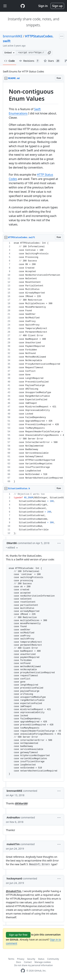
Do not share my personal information (34, 965)
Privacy (21, 959)
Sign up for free (18, 935)
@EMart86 (21, 803)
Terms (11, 959)
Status (41, 959)
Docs (19, 962)
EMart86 (12, 543)
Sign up (57, 6)
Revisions (29, 61)
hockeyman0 (14, 878)
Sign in (43, 6)
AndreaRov (13, 817)
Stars (52, 61)
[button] (49, 53)
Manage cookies (43, 962)
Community (53, 959)
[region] (33, 157)
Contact (28, 962)
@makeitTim (14, 891)
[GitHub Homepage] (23, 971)
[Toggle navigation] (5, 6)
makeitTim (13, 844)
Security (31, 959)
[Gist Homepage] (23, 6)
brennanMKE (13, 36)
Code (10, 61)
